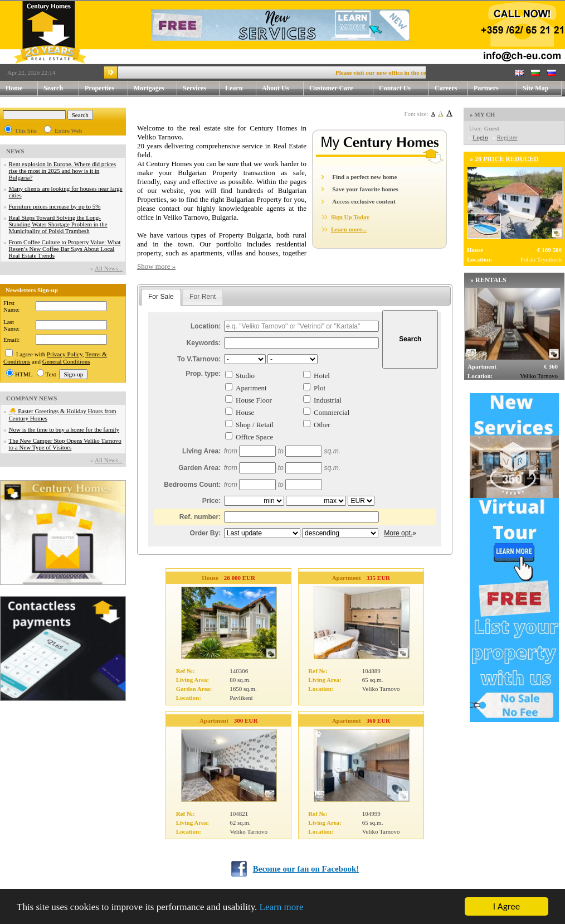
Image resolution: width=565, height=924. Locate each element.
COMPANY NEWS (31, 398)
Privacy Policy (65, 354)
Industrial (328, 400)
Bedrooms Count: (192, 485)
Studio (245, 376)
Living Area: (201, 451)
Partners (486, 88)
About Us (283, 88)
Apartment (251, 388)
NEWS (15, 151)
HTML (24, 374)
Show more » (156, 266)
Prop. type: (203, 374)
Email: (11, 340)
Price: (212, 501)
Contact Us (404, 88)
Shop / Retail (255, 425)
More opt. (398, 533)
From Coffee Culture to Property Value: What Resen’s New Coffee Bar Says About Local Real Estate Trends (65, 249)
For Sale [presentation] (161, 297)
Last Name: (11, 325)
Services (201, 88)
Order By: (206, 533)
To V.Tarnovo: (199, 359)
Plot (320, 388)
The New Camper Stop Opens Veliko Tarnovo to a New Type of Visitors (65, 444)
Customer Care (331, 88)
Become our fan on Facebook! (306, 869)
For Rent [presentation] (203, 297)
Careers (446, 88)
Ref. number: (200, 517)
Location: (206, 326)
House (245, 412)
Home (14, 88)
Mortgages (149, 88)
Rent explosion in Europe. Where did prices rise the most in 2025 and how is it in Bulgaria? (63, 171)
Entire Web (68, 130)
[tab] (161, 297)
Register (507, 137)
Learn (241, 88)
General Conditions (66, 361)
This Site (26, 130)
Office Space (254, 437)
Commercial (332, 412)
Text (51, 374)
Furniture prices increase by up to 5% (55, 206)
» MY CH (482, 114)
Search (53, 88)
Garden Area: (199, 468)
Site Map (535, 88)
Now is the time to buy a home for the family (64, 429)
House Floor (254, 400)
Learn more (282, 907)
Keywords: (204, 343)
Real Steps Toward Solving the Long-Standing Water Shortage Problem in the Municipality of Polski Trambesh (58, 224)
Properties (106, 88)
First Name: (11, 306)
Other (322, 425)
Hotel (322, 376)
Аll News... (109, 268)
